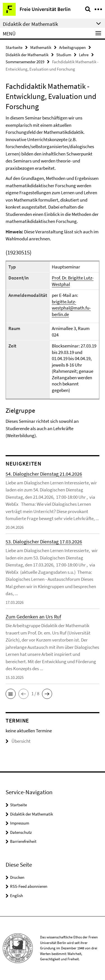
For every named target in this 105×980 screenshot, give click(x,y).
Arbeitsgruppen (72, 47)
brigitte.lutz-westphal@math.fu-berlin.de (71, 308)
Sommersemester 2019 (25, 62)
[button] (11, 694)
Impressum (20, 823)
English (17, 896)
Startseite (14, 47)
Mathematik (41, 47)
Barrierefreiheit (23, 841)
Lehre (84, 55)
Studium (64, 55)
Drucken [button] (17, 877)
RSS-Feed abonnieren (29, 886)
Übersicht (18, 741)
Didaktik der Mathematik (27, 55)
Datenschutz (21, 832)
